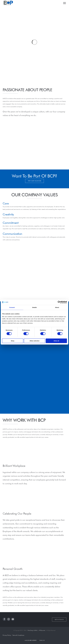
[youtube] (13, 619)
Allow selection (34, 341)
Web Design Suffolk (32, 630)
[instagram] (9, 619)
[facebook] (4, 619)
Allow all (56, 341)
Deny (13, 341)
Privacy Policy (7, 635)
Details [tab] (34, 307)
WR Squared (42, 630)
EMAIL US (42, 640)
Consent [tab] (12, 307)
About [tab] (57, 307)
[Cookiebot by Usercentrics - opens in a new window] (59, 302)
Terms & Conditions (18, 635)
